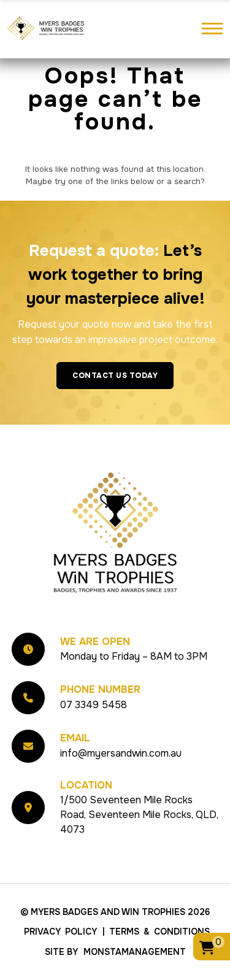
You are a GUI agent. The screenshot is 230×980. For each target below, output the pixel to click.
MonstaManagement (135, 952)
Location (86, 785)
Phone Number (100, 689)
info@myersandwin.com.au (121, 753)
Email (75, 738)
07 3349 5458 (94, 705)
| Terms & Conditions (156, 932)
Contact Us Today (115, 376)
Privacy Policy (60, 932)
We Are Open (95, 642)
